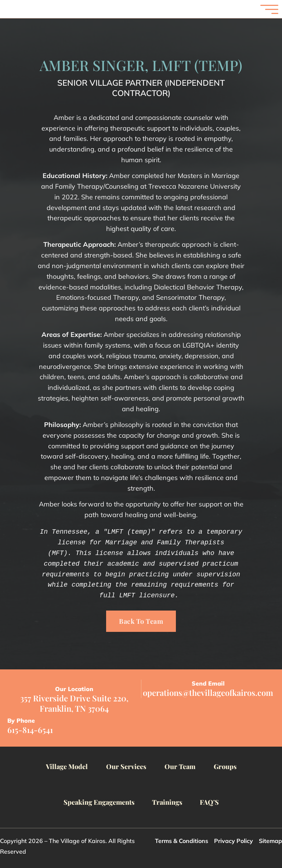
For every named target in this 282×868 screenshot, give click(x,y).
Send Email (208, 683)
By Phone (21, 721)
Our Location (74, 689)
